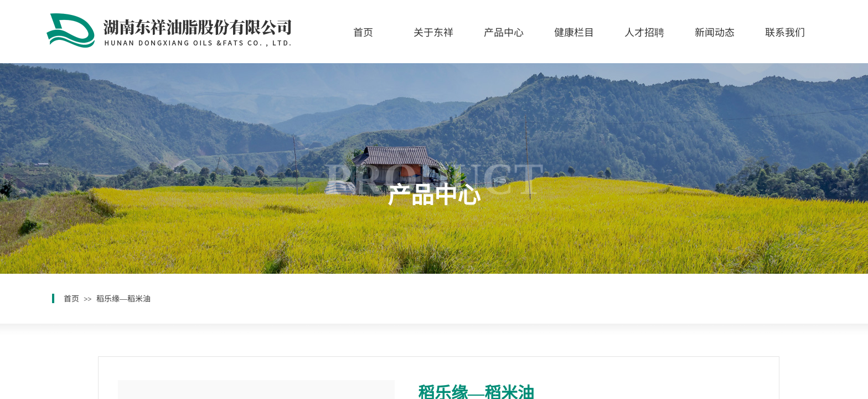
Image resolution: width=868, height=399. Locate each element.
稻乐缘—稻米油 (123, 298)
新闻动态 (715, 32)
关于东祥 (433, 32)
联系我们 (785, 32)
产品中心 (504, 32)
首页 (363, 32)
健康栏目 (574, 32)
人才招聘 (644, 32)
